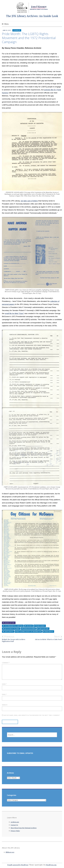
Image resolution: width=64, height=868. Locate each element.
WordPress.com (51, 865)
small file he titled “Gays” (14, 313)
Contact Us (14, 825)
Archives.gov (15, 822)
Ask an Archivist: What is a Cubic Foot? (47, 638)
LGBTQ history (44, 629)
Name (4, 684)
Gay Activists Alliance (12, 629)
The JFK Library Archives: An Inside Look (32, 16)
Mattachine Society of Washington (29, 632)
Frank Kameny (40, 626)
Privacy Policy (15, 831)
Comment (6, 663)
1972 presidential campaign (14, 626)
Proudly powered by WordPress (18, 865)
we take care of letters (29, 201)
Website (5, 705)
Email (4, 694)
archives (29, 626)
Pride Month (49, 632)
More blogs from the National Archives (24, 828)
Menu (6, 24)
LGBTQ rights (9, 632)
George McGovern (29, 629)
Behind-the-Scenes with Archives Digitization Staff (17, 639)
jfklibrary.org (10, 852)
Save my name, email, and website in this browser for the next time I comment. (32, 715)
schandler (17, 30)
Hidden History (9, 623)
